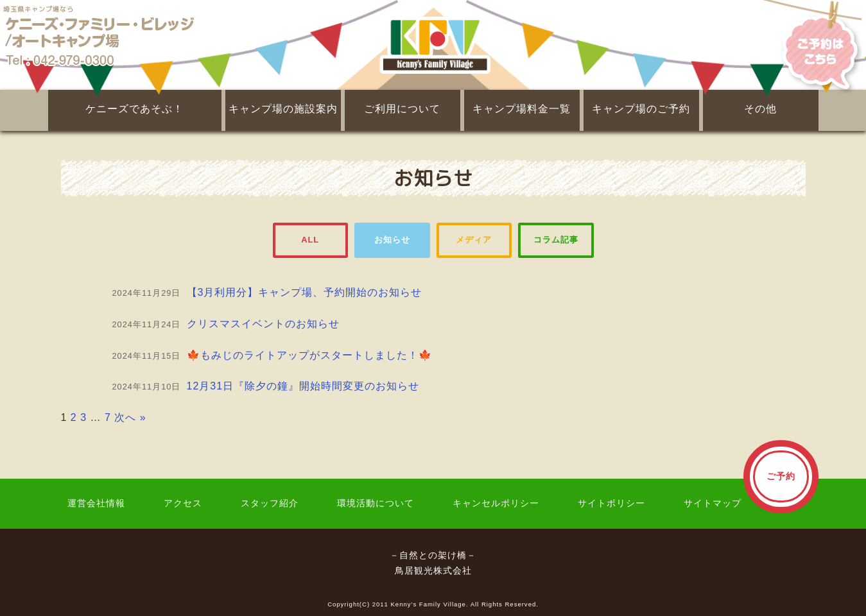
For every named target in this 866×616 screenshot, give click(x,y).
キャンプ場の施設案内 (283, 109)
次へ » (130, 417)
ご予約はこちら (812, 45)
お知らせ (392, 240)
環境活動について (376, 503)
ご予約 (781, 476)
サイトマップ (713, 503)
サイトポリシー (611, 503)
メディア (474, 240)
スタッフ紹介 (270, 503)
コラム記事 (556, 240)
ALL (310, 240)
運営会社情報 (96, 503)
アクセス (183, 503)
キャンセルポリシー (496, 503)
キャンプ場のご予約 (641, 109)
